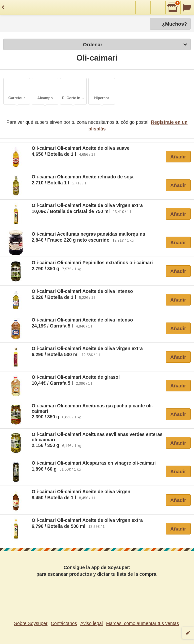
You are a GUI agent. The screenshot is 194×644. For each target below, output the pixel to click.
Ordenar (135, 45)
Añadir (178, 157)
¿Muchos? (174, 24)
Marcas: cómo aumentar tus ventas (142, 623)
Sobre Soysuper (31, 623)
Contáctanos (64, 623)
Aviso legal (91, 623)
